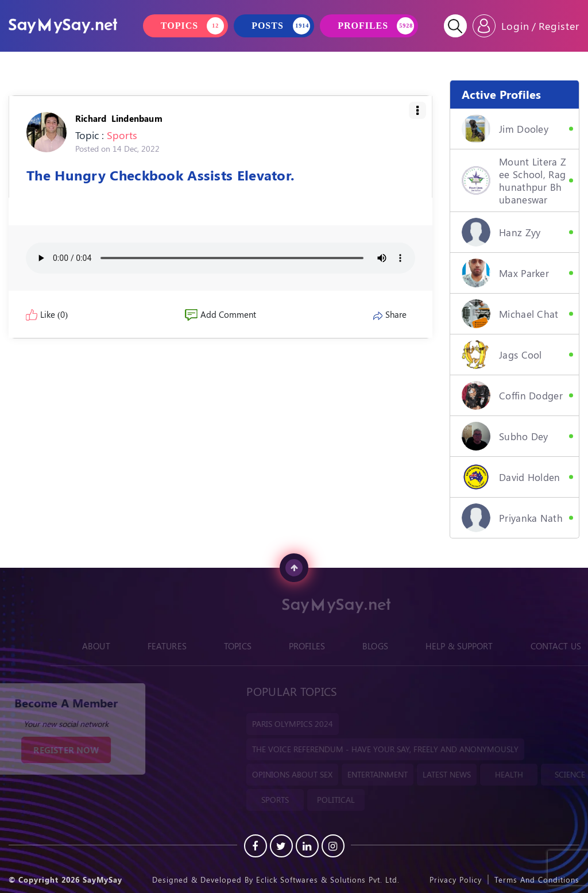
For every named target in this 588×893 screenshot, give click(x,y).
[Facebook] (256, 846)
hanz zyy (501, 232)
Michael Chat (510, 314)
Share (390, 314)
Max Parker (505, 273)
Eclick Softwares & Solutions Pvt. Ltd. (328, 879)
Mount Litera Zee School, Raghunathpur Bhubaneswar (514, 180)
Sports (122, 135)
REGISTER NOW (57, 750)
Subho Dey (505, 436)
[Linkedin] (307, 846)
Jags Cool (502, 355)
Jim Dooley (505, 129)
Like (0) (47, 314)
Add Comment (220, 314)
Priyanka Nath (512, 518)
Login (515, 26)
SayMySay (102, 879)
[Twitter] (281, 846)
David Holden (511, 477)
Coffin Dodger (512, 395)
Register (559, 26)
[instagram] (333, 846)
